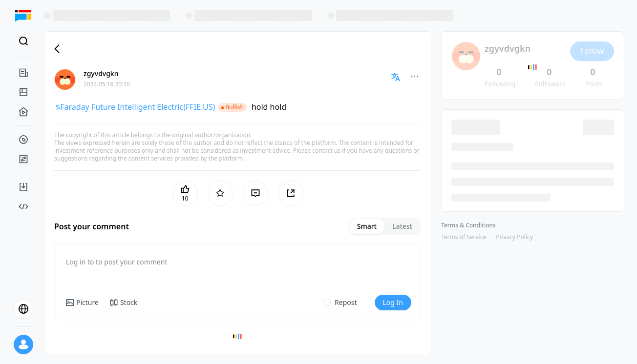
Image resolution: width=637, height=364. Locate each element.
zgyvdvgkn (101, 73)
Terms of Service (464, 237)
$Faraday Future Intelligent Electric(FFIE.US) (135, 107)
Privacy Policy (514, 237)
